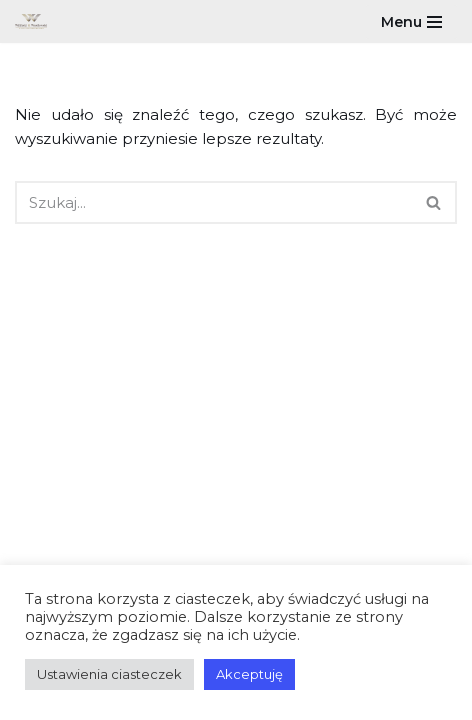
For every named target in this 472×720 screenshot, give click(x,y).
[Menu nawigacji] (411, 22)
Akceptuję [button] (249, 674)
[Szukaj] (213, 202)
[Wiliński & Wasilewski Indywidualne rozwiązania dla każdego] (36, 21)
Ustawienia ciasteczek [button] (109, 674)
